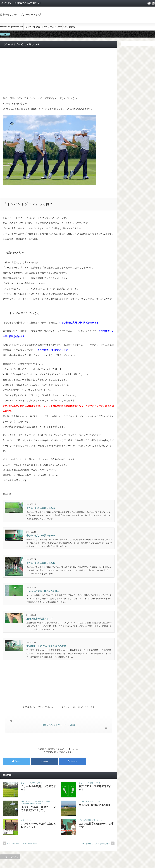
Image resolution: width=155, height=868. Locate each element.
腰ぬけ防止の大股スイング (40, 619)
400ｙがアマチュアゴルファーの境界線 (22, 843)
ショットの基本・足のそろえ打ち (43, 591)
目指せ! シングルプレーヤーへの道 (21, 15)
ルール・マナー (55, 27)
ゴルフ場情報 (69, 27)
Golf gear (11, 27)
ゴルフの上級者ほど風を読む (95, 805)
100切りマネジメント (29, 801)
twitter (149, 3)
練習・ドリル (42, 27)
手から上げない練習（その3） (41, 563)
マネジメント (30, 27)
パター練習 (25, 803)
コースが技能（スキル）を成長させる (95, 844)
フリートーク (26, 783)
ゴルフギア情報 (85, 820)
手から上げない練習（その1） (41, 508)
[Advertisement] (59, 72)
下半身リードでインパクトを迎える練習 (46, 646)
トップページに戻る (10, 857)
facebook (153, 3)
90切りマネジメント (46, 801)
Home (3, 27)
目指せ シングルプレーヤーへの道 (59, 725)
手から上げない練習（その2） (41, 535)
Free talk (19, 27)
